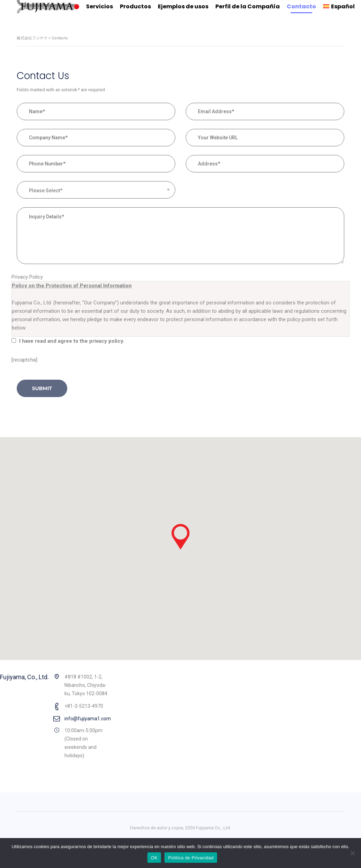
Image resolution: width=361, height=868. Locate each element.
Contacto (301, 6)
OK (154, 858)
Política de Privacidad (191, 858)
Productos (135, 6)
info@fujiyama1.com (88, 719)
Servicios (99, 6)
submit (42, 388)
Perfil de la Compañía (248, 6)
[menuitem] (339, 7)
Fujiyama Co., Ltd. (213, 828)
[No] (352, 853)
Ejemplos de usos (183, 6)
